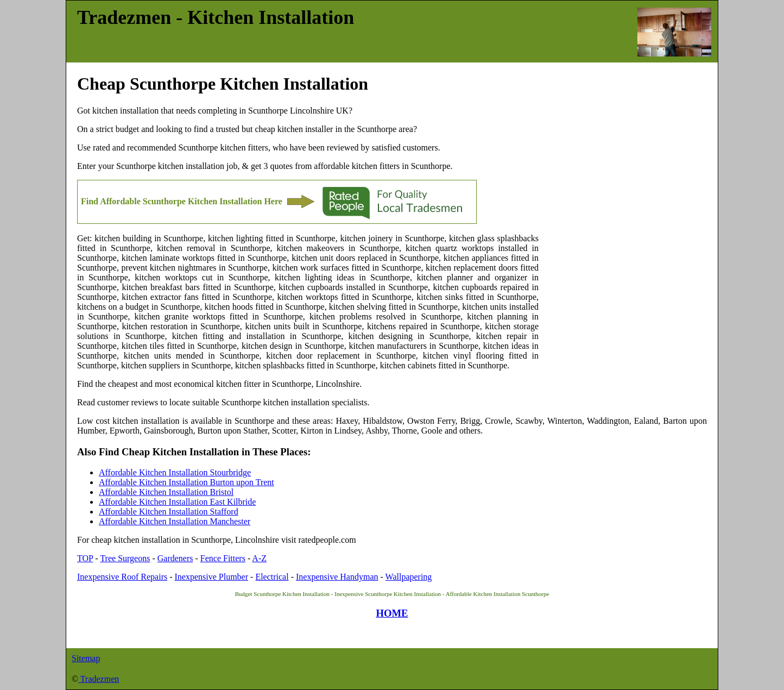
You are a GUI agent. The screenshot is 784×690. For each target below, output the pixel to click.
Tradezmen (99, 679)
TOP (85, 558)
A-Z (259, 558)
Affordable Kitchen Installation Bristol (166, 492)
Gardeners (175, 558)
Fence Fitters (223, 558)
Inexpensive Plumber (212, 577)
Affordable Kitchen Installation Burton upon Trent (186, 482)
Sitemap (86, 658)
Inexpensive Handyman (337, 577)
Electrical (272, 577)
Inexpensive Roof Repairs (122, 577)
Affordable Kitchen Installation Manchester (175, 521)
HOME (392, 613)
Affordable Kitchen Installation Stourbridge (175, 472)
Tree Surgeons (125, 558)
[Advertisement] (623, 304)
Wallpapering (409, 577)
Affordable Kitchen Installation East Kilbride (177, 502)
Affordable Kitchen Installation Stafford (169, 512)
